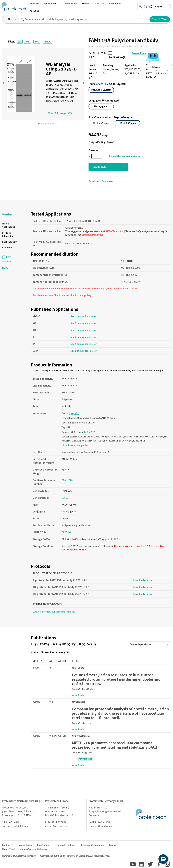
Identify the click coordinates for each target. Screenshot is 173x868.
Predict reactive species (76, 445)
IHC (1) (66, 644)
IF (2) (75, 644)
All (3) (35, 644)
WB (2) (57, 644)
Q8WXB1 (66, 532)
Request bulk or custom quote (125, 156)
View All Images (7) (60, 113)
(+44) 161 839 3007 (56, 822)
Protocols (7, 248)
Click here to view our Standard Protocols (54, 612)
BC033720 (90, 432)
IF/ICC (47, 42)
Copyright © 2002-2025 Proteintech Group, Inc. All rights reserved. (75, 856)
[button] (163, 859)
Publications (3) (10, 242)
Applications (50, 4)
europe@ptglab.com (56, 826)
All (20, 42)
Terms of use (43, 845)
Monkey (60, 652)
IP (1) (82, 644)
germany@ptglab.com (100, 826)
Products (34, 4)
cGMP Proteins (69, 4)
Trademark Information (93, 845)
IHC (37, 42)
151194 (66, 498)
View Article (78, 695)
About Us (34, 11)
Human (35, 652)
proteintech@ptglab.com (15, 826)
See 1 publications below (84, 316)
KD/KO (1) (46, 644)
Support (86, 4)
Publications (116, 57)
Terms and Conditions (65, 845)
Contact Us (8, 845)
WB (27, 42)
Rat (52, 652)
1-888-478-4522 (11, 822)
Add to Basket (100, 167)
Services (100, 4)
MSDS (5, 268)
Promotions (115, 4)
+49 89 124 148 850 (99, 822)
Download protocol (143, 580)
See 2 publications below (84, 323)
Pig (68, 652)
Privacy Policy (25, 845)
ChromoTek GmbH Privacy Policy (19, 856)
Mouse (45, 652)
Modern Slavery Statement (34, 849)
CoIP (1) (91, 644)
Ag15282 (74, 413)
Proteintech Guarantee (101, 181)
